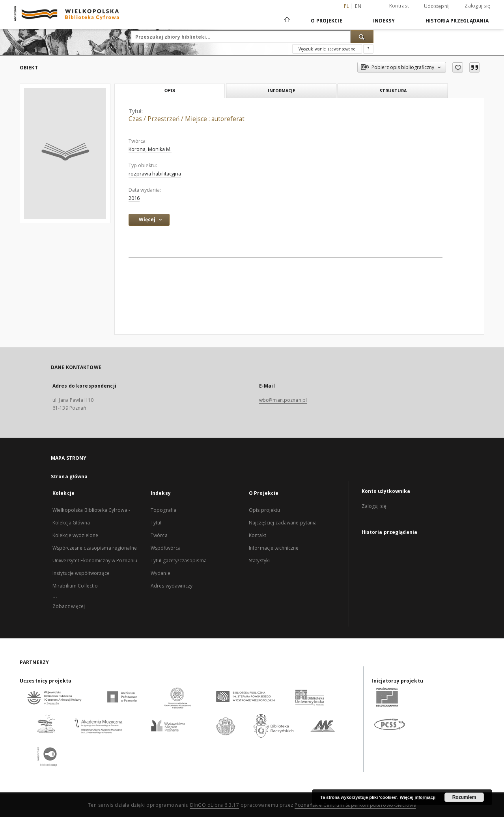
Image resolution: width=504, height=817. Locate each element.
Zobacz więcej (69, 606)
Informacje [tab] (281, 90)
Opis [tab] (170, 91)
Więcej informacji (418, 797)
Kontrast (399, 6)
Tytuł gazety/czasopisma (179, 561)
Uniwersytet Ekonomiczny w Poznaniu (95, 561)
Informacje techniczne (274, 548)
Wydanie (161, 573)
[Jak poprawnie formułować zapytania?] (368, 49)
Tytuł (156, 523)
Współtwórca (166, 548)
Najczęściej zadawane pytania (283, 523)
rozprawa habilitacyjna (155, 174)
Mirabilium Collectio (75, 586)
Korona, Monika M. (150, 149)
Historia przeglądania (457, 21)
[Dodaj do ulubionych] (458, 67)
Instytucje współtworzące (81, 573)
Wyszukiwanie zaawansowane (327, 49)
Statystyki (259, 561)
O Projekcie (327, 21)
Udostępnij (437, 6)
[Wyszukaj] (362, 37)
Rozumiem (464, 797)
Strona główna (69, 477)
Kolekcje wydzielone (75, 535)
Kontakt (258, 535)
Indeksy (384, 21)
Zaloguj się (477, 6)
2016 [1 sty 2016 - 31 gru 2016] (134, 198)
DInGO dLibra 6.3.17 (215, 805)
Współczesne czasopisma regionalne (95, 548)
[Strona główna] (287, 21)
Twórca (159, 535)
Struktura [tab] (393, 90)
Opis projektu (265, 510)
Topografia (163, 510)
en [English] (358, 6)
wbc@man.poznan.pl (283, 400)
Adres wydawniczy (172, 586)
